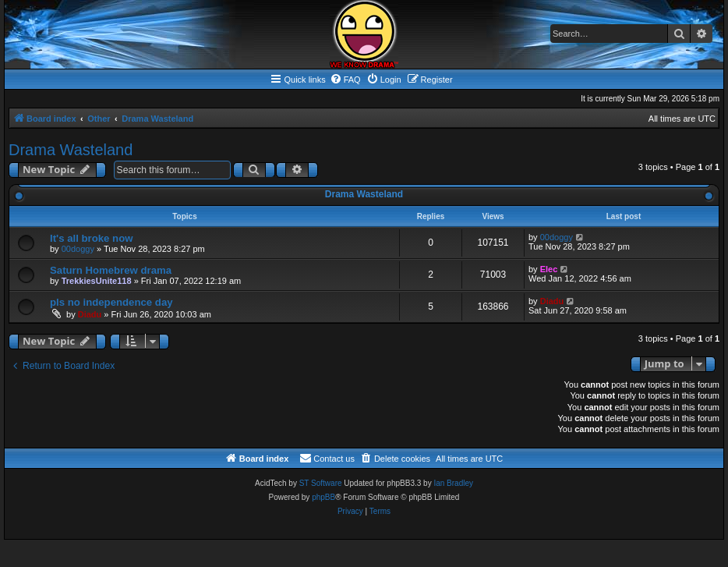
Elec (549, 269)
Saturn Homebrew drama (111, 270)
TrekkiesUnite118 (97, 281)
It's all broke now (91, 238)
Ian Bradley (453, 483)
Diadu (90, 314)
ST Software (321, 483)
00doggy (78, 249)
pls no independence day (111, 302)
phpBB (323, 497)
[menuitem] (345, 80)
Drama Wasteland (71, 150)
